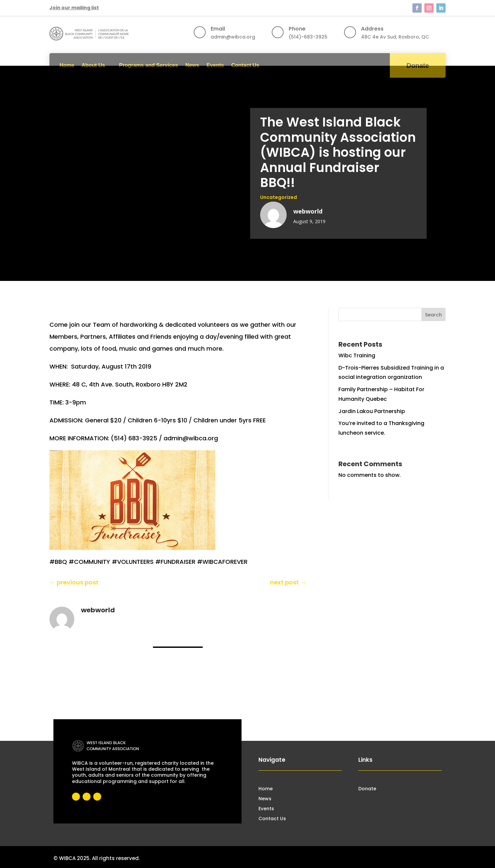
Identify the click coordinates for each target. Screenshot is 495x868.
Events (215, 65)
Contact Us (245, 65)
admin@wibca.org (233, 37)
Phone (297, 29)
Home (67, 65)
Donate (418, 65)
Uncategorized (279, 197)
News (192, 65)
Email (218, 29)
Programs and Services (149, 65)
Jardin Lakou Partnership (372, 411)
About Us (93, 65)
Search (433, 315)
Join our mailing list (74, 8)
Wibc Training (357, 355)
